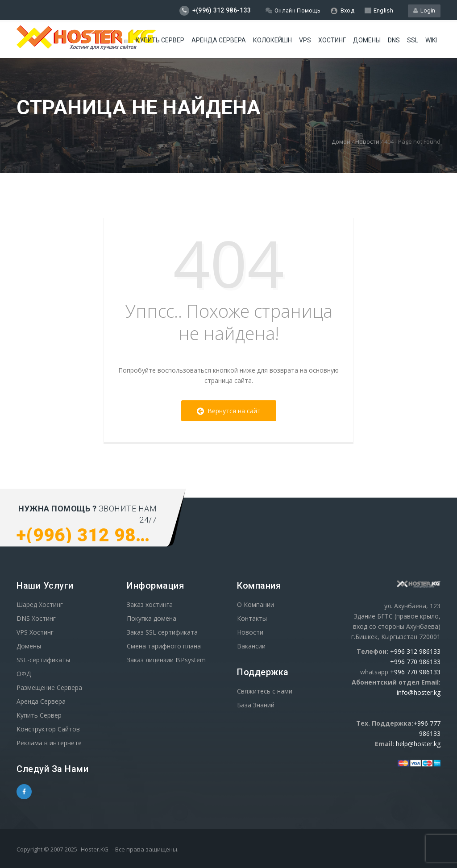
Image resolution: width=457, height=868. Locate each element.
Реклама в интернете (49, 743)
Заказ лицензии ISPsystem (166, 660)
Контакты (252, 618)
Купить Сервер (160, 40)
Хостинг (332, 40)
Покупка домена (152, 618)
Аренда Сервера (41, 701)
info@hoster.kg (419, 692)
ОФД (24, 674)
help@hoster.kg (418, 744)
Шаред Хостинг (40, 604)
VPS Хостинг (35, 632)
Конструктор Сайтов (48, 729)
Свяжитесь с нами (265, 691)
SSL (413, 40)
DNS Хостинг (36, 618)
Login (424, 10)
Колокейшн (272, 40)
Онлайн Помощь (293, 10)
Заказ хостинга (150, 604)
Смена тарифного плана (164, 646)
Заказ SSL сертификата (162, 632)
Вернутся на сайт (229, 411)
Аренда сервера (219, 40)
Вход (343, 11)
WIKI (431, 40)
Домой (341, 141)
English (379, 10)
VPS (305, 40)
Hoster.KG (95, 849)
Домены (367, 40)
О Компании (256, 604)
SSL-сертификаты (43, 660)
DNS (394, 40)
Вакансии (251, 646)
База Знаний (256, 705)
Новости (367, 141)
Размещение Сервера (49, 687)
